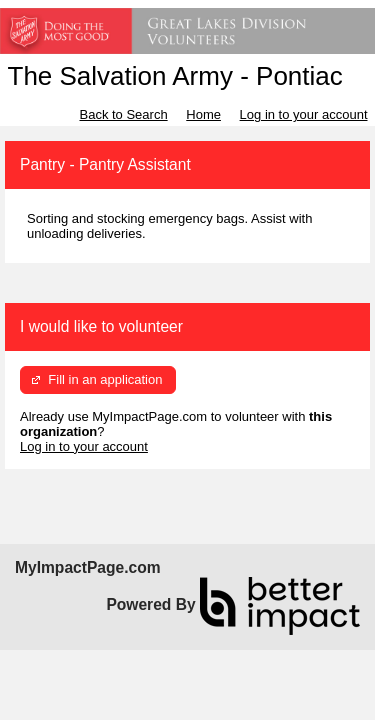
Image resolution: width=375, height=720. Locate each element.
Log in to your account (304, 114)
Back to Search (123, 114)
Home (203, 114)
